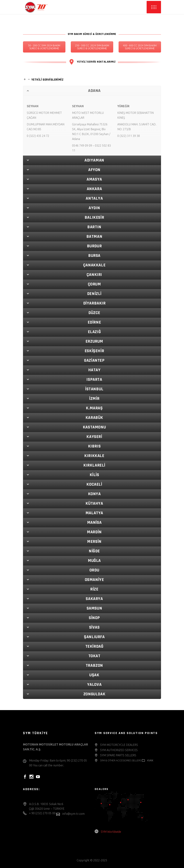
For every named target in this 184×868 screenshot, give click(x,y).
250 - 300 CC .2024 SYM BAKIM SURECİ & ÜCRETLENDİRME (92, 47)
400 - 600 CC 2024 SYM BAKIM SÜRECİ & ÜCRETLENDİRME (140, 47)
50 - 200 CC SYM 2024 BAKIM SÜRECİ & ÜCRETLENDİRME (44, 47)
